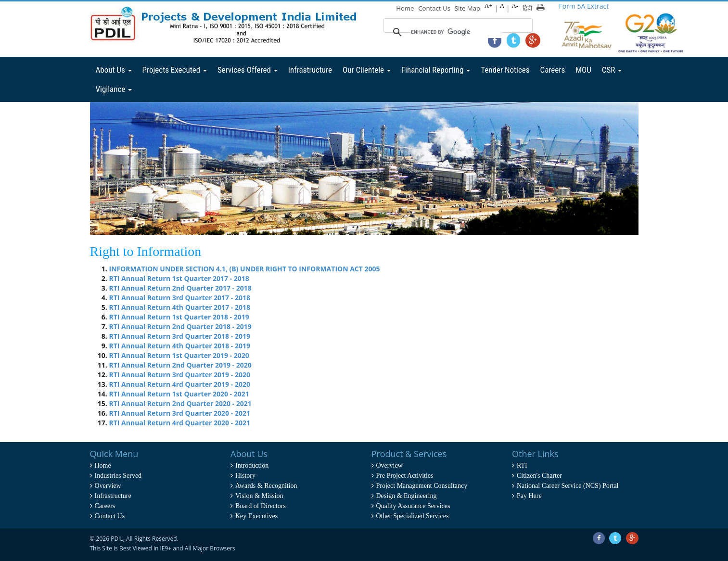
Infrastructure (310, 70)
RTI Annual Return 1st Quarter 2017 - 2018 (179, 278)
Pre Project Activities (405, 476)
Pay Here (529, 496)
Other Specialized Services (413, 516)
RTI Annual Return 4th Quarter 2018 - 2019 (180, 346)
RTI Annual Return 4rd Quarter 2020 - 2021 (180, 423)
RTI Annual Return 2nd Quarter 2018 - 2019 (180, 326)
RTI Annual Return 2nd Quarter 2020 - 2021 (180, 403)
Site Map (468, 8)
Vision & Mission (259, 496)
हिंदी (527, 8)
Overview (108, 486)
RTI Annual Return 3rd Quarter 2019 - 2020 (180, 375)
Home (406, 8)
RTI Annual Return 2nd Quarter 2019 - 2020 (180, 365)
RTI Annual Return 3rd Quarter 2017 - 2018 (180, 298)
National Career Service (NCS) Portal (568, 486)
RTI (522, 465)
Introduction (252, 465)
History (245, 476)
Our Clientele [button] (367, 70)
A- (515, 6)
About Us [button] (114, 70)
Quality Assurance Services (413, 506)
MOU (583, 70)
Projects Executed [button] (175, 70)
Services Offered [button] (248, 70)
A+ (489, 6)
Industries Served (118, 476)
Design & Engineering (407, 496)
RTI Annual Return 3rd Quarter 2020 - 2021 (180, 413)
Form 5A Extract (584, 6)
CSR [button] (612, 70)
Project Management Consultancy (422, 486)
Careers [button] (553, 70)
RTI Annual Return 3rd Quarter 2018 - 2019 (180, 336)
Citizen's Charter (539, 476)
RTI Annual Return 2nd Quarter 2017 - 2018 (180, 288)
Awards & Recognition (266, 486)
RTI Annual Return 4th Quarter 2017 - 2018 (180, 307)
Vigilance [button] (114, 89)
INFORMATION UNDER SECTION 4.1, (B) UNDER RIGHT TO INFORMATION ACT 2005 (245, 269)
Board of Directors (261, 506)
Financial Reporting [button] (436, 70)
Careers (105, 506)
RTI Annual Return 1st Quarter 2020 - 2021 (179, 394)
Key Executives (256, 516)
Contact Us (435, 8)
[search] (457, 32)
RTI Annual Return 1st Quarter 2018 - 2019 (179, 317)
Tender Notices (505, 70)
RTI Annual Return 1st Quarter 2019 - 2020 (179, 355)
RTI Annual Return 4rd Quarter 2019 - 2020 (180, 384)
